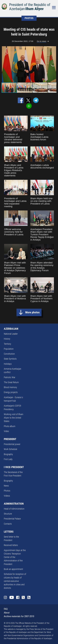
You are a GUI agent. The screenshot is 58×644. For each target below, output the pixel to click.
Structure (8, 514)
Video (6, 431)
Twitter (23, 597)
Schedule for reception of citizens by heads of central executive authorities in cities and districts (15, 581)
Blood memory (10, 387)
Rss (29, 597)
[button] (54, 64)
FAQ (6, 609)
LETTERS (9, 532)
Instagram (5, 597)
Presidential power (12, 444)
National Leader (11, 334)
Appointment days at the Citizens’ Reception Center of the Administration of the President (15, 557)
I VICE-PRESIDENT (14, 467)
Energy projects (11, 392)
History (7, 339)
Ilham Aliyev (34, 9)
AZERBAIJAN (11, 329)
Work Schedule (10, 449)
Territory (7, 344)
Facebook (18, 597)
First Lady (8, 459)
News (6, 486)
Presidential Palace (12, 519)
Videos (7, 496)
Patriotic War (10, 377)
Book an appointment (13, 569)
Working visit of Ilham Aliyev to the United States (14, 418)
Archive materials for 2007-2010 (19, 616)
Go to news (41, 41)
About (7, 613)
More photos (32, 312)
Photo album (10, 426)
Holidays (8, 364)
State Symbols (10, 359)
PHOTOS (29, 18)
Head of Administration (14, 509)
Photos (7, 491)
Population (9, 349)
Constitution (9, 354)
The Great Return (11, 382)
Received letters (11, 545)
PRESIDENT (10, 439)
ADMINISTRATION (14, 504)
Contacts (8, 524)
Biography (8, 454)
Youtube (12, 597)
